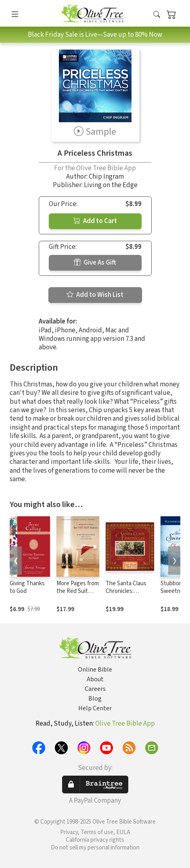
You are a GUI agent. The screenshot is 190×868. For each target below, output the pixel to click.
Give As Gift (95, 263)
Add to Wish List (95, 295)
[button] (157, 15)
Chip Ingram (106, 177)
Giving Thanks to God (27, 587)
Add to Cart (95, 221)
